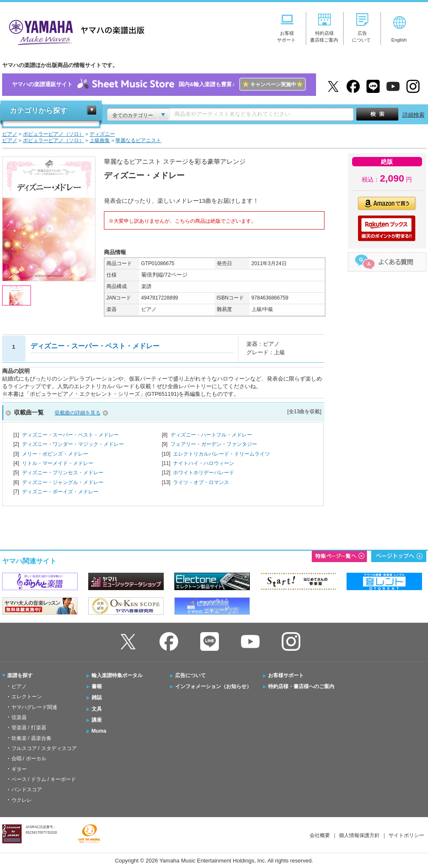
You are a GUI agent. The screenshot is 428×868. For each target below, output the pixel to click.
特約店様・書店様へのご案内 (301, 686)
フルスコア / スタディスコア (44, 748)
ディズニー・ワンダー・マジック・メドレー (73, 444)
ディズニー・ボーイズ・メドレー (60, 492)
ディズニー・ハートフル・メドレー (211, 435)
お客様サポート (286, 675)
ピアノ (19, 686)
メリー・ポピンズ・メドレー (55, 454)
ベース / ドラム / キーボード (44, 779)
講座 (97, 720)
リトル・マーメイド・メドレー (58, 463)
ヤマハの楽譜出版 (74, 31)
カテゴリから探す (39, 111)
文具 (97, 709)
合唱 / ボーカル (29, 759)
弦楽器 (19, 717)
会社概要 (320, 835)
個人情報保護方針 (359, 835)
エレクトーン (27, 697)
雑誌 (97, 697)
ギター (19, 769)
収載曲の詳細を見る (78, 413)
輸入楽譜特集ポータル (117, 675)
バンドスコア (27, 790)
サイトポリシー (406, 835)
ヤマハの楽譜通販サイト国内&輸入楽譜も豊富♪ (159, 85)
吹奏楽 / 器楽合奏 (31, 738)
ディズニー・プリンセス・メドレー (63, 473)
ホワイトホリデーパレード (204, 473)
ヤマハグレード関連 (34, 707)
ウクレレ (22, 800)
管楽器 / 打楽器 (29, 728)
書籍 (97, 686)
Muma (99, 731)
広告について (190, 675)
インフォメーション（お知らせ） (213, 686)
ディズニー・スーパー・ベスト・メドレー (70, 435)
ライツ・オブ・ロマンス (201, 482)
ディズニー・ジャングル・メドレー (63, 482)
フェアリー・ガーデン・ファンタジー (214, 444)
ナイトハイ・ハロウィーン (204, 463)
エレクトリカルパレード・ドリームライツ (221, 454)
